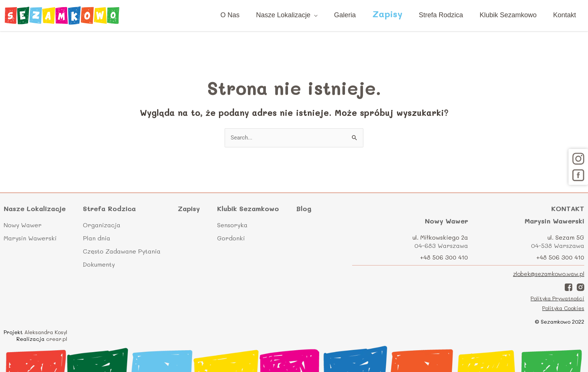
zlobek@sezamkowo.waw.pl (548, 273)
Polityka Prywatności (557, 298)
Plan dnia (97, 238)
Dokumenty (99, 264)
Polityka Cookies (563, 308)
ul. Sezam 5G (566, 237)
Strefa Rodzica (109, 209)
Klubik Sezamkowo (248, 209)
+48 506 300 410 (443, 257)
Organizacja (102, 225)
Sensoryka (232, 225)
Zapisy (189, 208)
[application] (314, 15)
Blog (304, 208)
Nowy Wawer (23, 225)
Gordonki (231, 238)
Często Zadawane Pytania (122, 251)
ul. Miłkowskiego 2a (440, 237)
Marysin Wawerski (30, 238)
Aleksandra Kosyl (46, 332)
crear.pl (57, 338)
